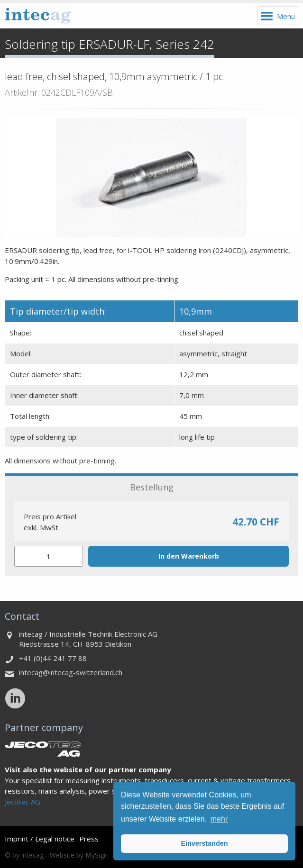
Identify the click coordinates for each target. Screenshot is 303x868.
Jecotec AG (23, 802)
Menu (286, 16)
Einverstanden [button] (204, 843)
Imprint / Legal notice (40, 839)
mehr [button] (219, 819)
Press (89, 839)
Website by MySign (79, 855)
